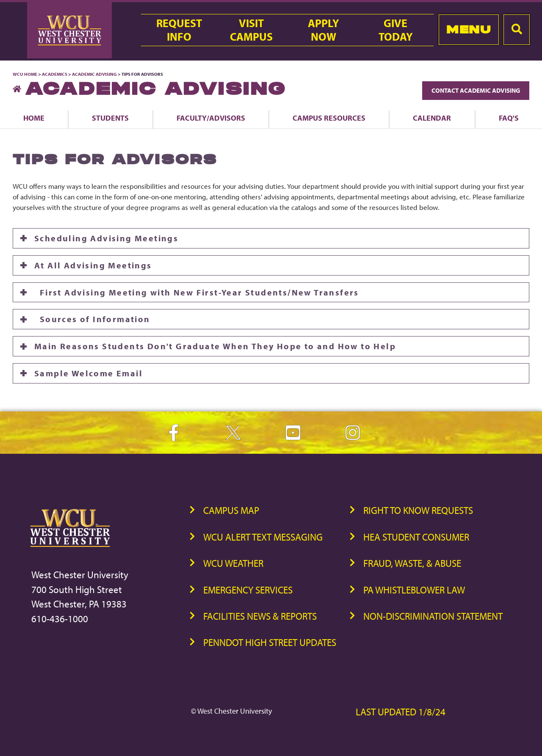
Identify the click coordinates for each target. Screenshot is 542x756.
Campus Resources (329, 118)
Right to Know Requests (418, 510)
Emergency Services (248, 590)
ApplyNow (324, 30)
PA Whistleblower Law (414, 590)
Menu (469, 29)
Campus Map (231, 510)
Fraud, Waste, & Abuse (412, 563)
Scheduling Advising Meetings (106, 238)
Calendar (432, 118)
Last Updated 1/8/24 (401, 712)
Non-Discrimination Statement (433, 616)
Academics (55, 74)
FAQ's (509, 118)
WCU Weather (233, 563)
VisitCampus (251, 30)
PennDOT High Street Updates (270, 642)
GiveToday (396, 30)
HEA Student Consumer (416, 537)
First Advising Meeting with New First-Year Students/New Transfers (197, 292)
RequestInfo (179, 30)
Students (110, 118)
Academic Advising (95, 74)
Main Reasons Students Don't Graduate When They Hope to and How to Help (215, 346)
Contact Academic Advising (476, 90)
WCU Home (25, 74)
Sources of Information (92, 319)
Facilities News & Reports (260, 616)
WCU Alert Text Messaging (263, 537)
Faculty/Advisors (211, 118)
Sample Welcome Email (88, 373)
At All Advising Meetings (93, 265)
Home (34, 118)
